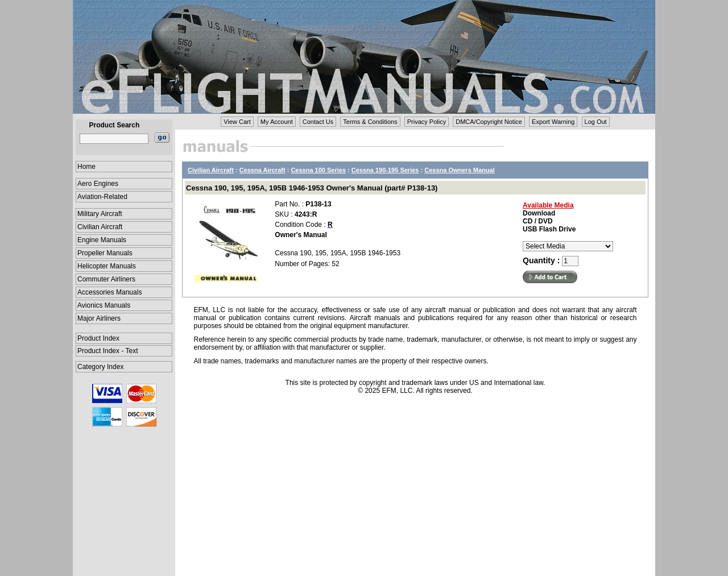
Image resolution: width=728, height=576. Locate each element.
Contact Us (318, 122)
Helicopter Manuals (107, 266)
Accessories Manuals (109, 292)
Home (86, 167)
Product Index (98, 338)
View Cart (237, 122)
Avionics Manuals (104, 305)
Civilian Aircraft (100, 227)
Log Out (596, 122)
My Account (277, 122)
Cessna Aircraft (262, 170)
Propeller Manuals (105, 253)
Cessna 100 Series (318, 170)
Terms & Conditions (370, 122)
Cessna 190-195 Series (385, 170)
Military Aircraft (100, 214)
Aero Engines (98, 184)
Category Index (100, 367)
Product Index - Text (108, 351)
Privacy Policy (427, 122)
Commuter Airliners (106, 279)
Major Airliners (99, 318)
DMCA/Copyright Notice (489, 122)
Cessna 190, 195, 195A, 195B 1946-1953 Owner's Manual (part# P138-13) (312, 188)
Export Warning (553, 122)
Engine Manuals (102, 240)
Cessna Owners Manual (460, 170)
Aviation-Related (102, 197)
